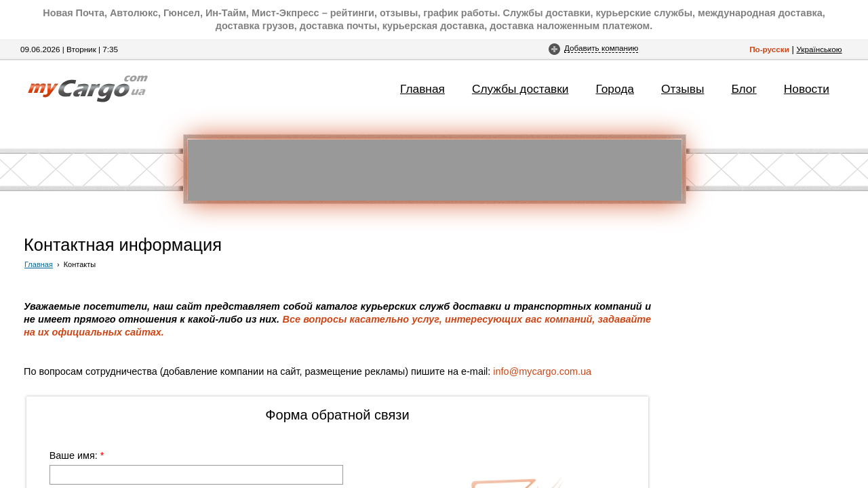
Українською (819, 49)
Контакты (80, 264)
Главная (422, 89)
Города (615, 89)
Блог (744, 89)
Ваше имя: (77, 455)
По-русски (769, 49)
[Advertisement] (435, 170)
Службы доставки (520, 89)
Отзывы (683, 89)
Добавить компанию (601, 48)
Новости (807, 89)
